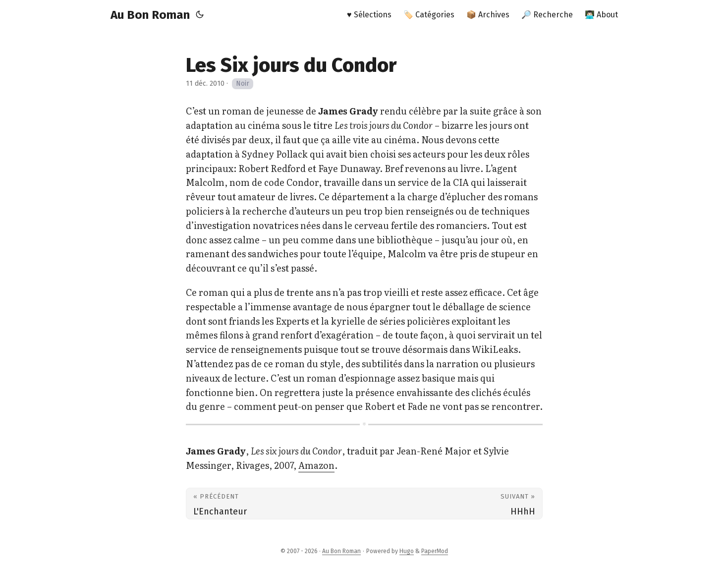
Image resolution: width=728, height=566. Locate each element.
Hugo (407, 551)
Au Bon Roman (150, 15)
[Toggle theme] (200, 15)
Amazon (316, 465)
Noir (243, 84)
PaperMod (435, 551)
